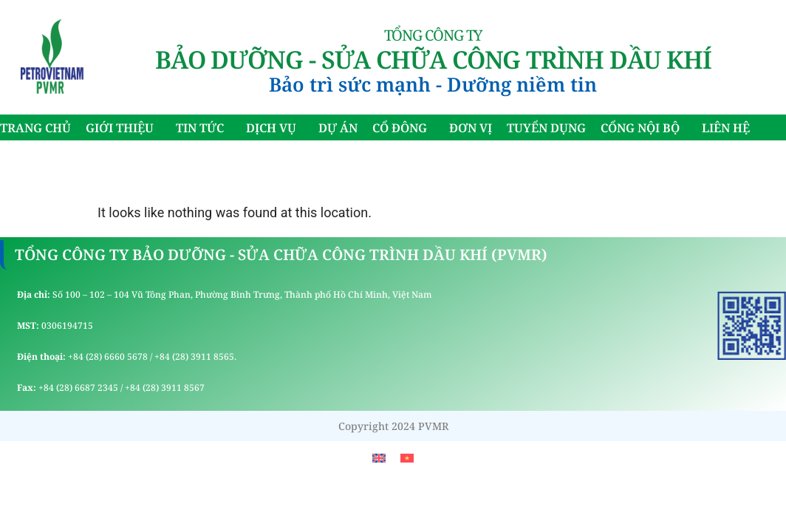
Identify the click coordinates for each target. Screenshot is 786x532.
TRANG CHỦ (35, 128)
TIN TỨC (204, 128)
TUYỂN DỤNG (546, 128)
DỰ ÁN (338, 128)
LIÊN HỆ (726, 128)
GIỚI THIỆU (123, 128)
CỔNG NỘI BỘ (644, 128)
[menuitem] (379, 458)
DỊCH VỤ (275, 128)
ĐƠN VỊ (471, 128)
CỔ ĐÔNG (403, 128)
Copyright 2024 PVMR (393, 426)
